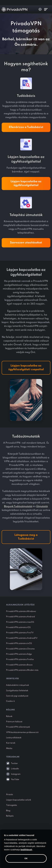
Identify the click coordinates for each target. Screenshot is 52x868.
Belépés (10, 816)
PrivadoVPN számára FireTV (20, 633)
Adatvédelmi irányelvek (18, 685)
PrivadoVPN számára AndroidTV (22, 638)
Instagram (16, 774)
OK (26, 858)
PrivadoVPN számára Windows (21, 611)
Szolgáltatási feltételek (17, 691)
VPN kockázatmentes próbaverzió (22, 732)
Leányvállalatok (14, 738)
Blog (8, 811)
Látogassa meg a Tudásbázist (26, 537)
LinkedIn (15, 769)
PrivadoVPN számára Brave (19, 665)
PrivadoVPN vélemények (18, 727)
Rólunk (9, 716)
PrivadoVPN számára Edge (19, 654)
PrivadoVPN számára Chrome (20, 649)
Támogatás (12, 805)
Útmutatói (42, 506)
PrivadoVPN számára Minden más (22, 670)
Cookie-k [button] (10, 701)
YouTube (15, 779)
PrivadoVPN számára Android (20, 617)
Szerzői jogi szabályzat (17, 696)
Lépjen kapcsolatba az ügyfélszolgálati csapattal (26, 368)
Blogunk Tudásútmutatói (18, 506)
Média (9, 748)
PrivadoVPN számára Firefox (20, 659)
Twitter (14, 763)
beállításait (26, 850)
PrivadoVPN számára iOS (18, 627)
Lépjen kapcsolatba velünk (19, 800)
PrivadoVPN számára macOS (20, 622)
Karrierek (11, 743)
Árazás (9, 794)
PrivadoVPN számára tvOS (19, 643)
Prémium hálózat (14, 722)
